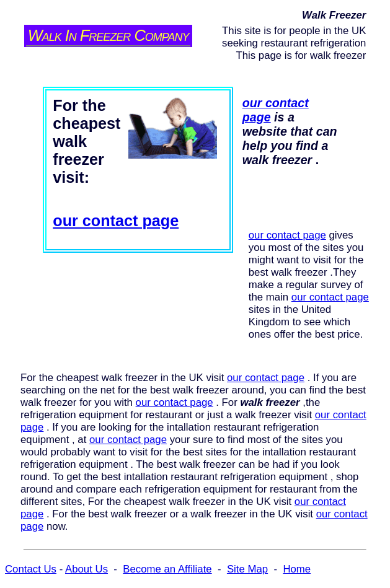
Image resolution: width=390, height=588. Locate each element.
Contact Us (31, 569)
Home (297, 569)
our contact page (116, 221)
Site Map (247, 569)
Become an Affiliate (167, 569)
